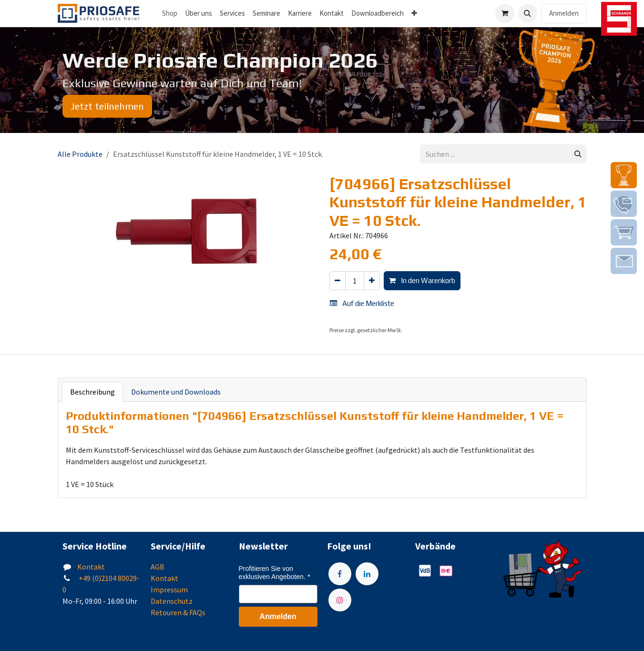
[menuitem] (199, 14)
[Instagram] (340, 600)
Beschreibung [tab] (92, 392)
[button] (528, 13)
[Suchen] (578, 154)
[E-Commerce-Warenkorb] (505, 13)
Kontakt (91, 567)
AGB (158, 567)
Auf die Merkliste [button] (362, 303)
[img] (624, 175)
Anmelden (564, 13)
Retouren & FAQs (178, 612)
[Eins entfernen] (337, 281)
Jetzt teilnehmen (107, 106)
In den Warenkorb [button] (422, 280)
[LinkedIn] (367, 574)
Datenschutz (172, 601)
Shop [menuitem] (170, 13)
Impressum (169, 590)
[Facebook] (340, 574)
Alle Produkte (80, 154)
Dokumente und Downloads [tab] (176, 392)
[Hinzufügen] (372, 281)
